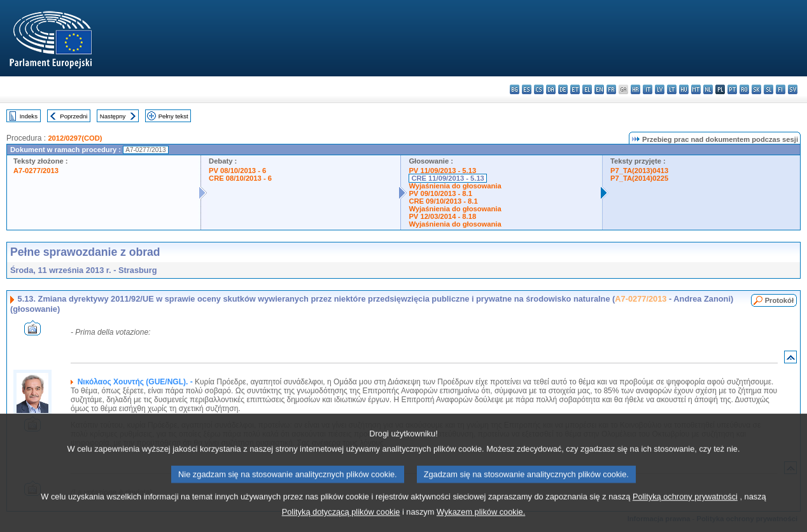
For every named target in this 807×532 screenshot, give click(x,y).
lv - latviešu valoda (660, 89)
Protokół (779, 300)
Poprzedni (74, 116)
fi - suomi (781, 89)
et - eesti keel (575, 89)
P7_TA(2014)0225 (639, 178)
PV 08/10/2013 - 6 (237, 171)
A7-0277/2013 (36, 171)
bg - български (515, 89)
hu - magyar (684, 89)
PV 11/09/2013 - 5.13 (442, 171)
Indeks (29, 116)
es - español (527, 89)
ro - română (744, 89)
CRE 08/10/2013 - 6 (240, 178)
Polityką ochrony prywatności (685, 509)
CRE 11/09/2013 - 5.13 (447, 178)
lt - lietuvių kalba (672, 89)
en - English (599, 89)
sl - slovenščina (768, 89)
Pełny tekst (173, 116)
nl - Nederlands (708, 89)
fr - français (611, 89)
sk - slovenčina (756, 89)
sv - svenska (793, 89)
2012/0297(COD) (75, 138)
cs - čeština (539, 89)
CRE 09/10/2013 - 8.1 (443, 201)
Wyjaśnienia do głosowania (455, 186)
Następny (113, 116)
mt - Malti (696, 89)
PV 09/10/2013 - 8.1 (440, 193)
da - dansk (551, 89)
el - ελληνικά (587, 89)
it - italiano (648, 89)
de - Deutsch (563, 89)
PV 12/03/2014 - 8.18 (442, 216)
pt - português (732, 89)
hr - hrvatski (635, 89)
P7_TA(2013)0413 (639, 171)
